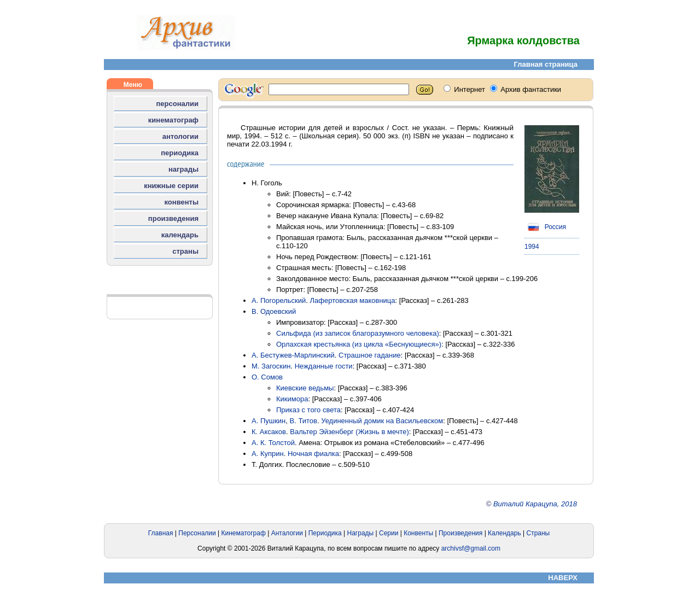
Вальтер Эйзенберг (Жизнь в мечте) (349, 432)
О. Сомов (267, 377)
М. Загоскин (271, 366)
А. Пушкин (269, 421)
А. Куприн (268, 454)
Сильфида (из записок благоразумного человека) (358, 333)
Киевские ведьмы (305, 388)
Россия (545, 227)
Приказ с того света (308, 410)
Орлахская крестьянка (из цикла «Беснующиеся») (359, 344)
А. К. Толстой (273, 443)
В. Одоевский (274, 311)
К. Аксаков (269, 432)
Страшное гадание (370, 355)
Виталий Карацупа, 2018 (535, 504)
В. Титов (304, 421)
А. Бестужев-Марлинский (293, 355)
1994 (532, 247)
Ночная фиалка (313, 454)
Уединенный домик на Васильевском (382, 421)
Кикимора (292, 399)
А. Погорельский (279, 300)
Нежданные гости (324, 366)
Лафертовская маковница (353, 300)
